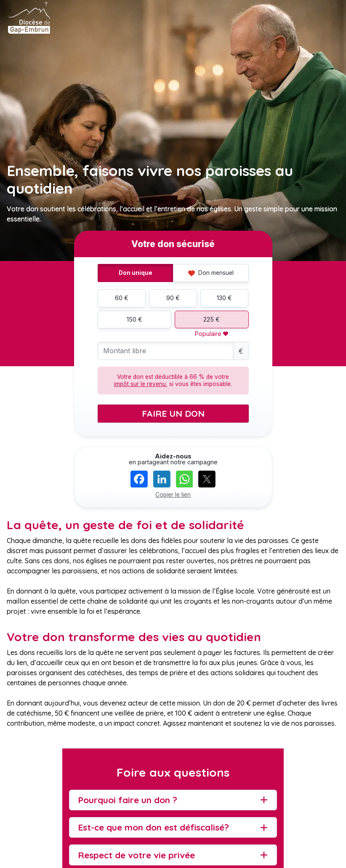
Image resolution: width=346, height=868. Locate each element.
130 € (224, 298)
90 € (173, 298)
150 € (134, 319)
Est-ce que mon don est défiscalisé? (153, 827)
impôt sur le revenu (140, 384)
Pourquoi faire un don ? (128, 800)
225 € (212, 319)
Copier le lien (173, 495)
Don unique (136, 273)
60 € (122, 298)
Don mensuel (211, 273)
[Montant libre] (166, 351)
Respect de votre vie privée (136, 855)
